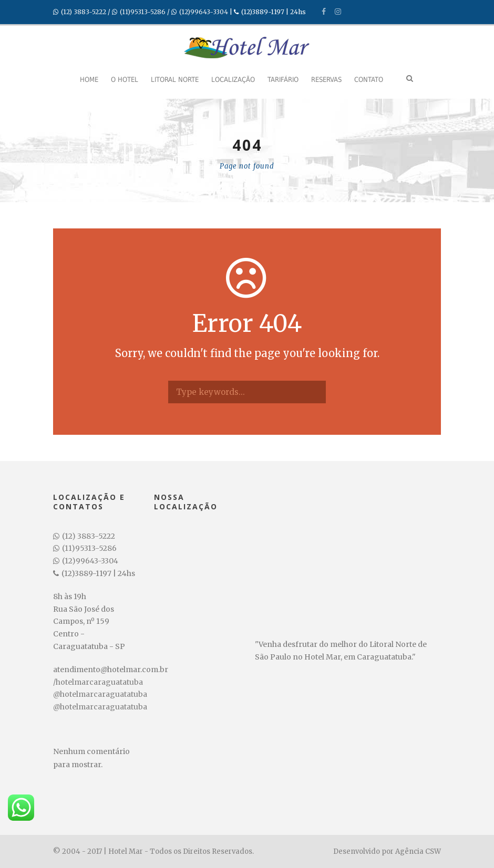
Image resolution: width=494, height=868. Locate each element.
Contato (369, 80)
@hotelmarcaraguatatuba (100, 694)
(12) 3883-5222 (84, 12)
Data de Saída (84, 806)
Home (89, 80)
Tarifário (283, 80)
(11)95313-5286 (143, 12)
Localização (233, 80)
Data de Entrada (87, 773)
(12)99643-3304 (204, 12)
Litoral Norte (175, 80)
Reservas (326, 80)
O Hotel (125, 80)
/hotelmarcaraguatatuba (98, 682)
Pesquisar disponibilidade (109, 853)
